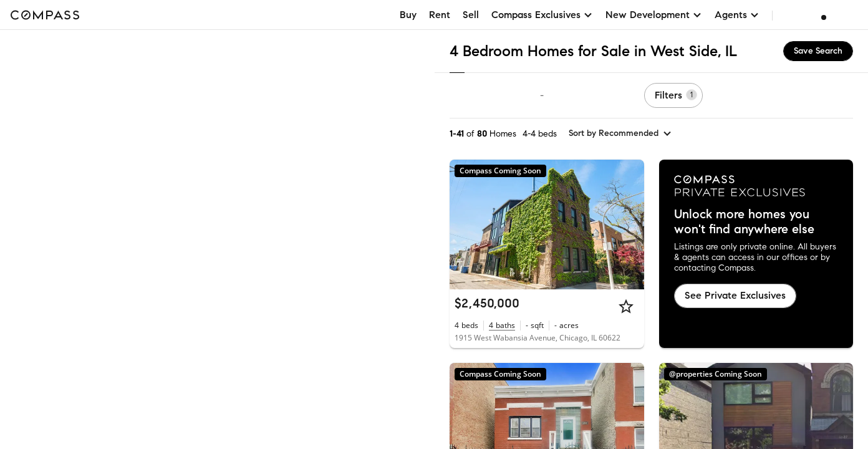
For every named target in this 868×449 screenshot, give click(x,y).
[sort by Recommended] (620, 133)
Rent (440, 15)
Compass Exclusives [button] (542, 15)
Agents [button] (737, 15)
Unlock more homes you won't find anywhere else (744, 222)
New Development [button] (654, 15)
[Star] (626, 306)
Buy (408, 15)
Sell (471, 15)
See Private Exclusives (735, 295)
